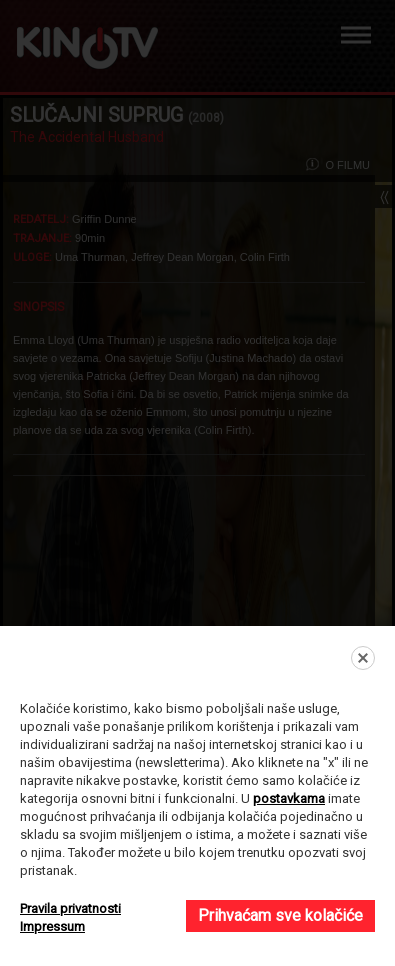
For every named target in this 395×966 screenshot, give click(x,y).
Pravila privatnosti (70, 908)
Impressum (52, 926)
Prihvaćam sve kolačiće (280, 915)
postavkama (289, 798)
